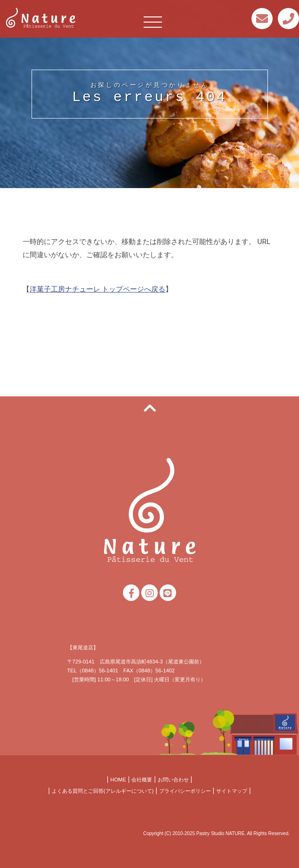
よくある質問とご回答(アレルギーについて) (103, 791)
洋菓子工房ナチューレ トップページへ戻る (98, 290)
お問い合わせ (173, 780)
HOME (118, 780)
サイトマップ (232, 791)
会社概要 (142, 780)
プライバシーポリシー (185, 791)
